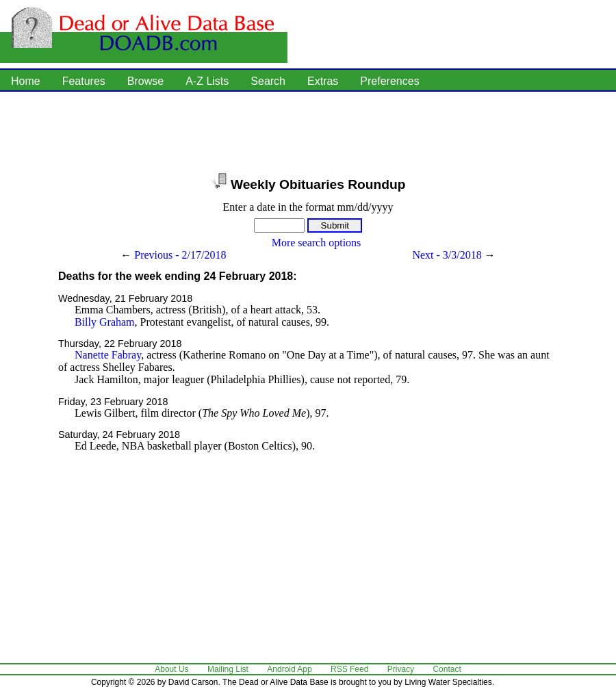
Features (84, 81)
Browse (145, 81)
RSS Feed (349, 669)
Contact (447, 669)
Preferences (389, 81)
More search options (317, 243)
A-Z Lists (207, 81)
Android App (289, 669)
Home (26, 81)
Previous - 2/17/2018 (180, 255)
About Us (171, 669)
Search (268, 81)
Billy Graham (105, 322)
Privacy (401, 669)
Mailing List (228, 669)
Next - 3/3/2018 (447, 255)
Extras (323, 81)
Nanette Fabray (108, 355)
